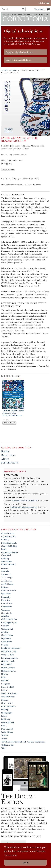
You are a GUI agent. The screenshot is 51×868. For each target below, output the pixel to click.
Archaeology (7, 578)
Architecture (7, 581)
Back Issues (8, 455)
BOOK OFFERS (8, 565)
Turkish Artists (8, 745)
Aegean (5, 568)
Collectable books (9, 619)
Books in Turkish (8, 590)
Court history (7, 635)
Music (5, 459)
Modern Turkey (8, 697)
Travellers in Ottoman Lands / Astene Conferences (23, 742)
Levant (4, 690)
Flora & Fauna (8, 655)
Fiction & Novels (9, 651)
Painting (5, 709)
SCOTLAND (7, 729)
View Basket (40, 9)
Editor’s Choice (8, 533)
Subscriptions (10, 463)
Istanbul (5, 680)
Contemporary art (9, 622)
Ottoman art (7, 703)
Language (6, 684)
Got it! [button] (26, 863)
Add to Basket (8, 170)
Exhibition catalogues (11, 648)
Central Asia (7, 603)
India (3, 677)
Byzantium (6, 594)
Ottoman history (9, 706)
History (5, 674)
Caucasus (5, 610)
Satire (4, 726)
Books (14, 70)
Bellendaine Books (9, 543)
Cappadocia (7, 607)
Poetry (4, 716)
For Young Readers (10, 658)
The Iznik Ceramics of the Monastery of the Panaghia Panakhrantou (13, 413)
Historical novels (9, 671)
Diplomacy (6, 638)
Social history (7, 732)
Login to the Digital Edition (18, 60)
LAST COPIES (8, 687)
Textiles (5, 735)
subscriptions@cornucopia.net (25, 500)
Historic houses (8, 668)
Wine (4, 748)
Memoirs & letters (9, 693)
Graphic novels (8, 661)
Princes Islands (8, 722)
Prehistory (6, 719)
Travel (4, 739)
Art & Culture (8, 584)
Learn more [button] (11, 855)
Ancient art (6, 574)
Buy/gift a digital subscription (19, 52)
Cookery (5, 626)
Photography (7, 713)
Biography (6, 597)
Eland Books (7, 641)
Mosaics (5, 700)
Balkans (5, 587)
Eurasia (5, 645)
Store (5, 70)
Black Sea (6, 600)
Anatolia (5, 571)
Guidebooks (6, 664)
